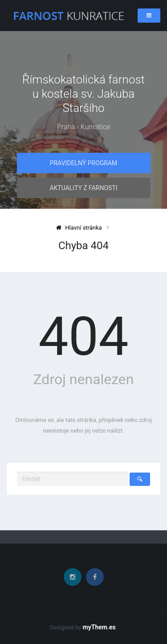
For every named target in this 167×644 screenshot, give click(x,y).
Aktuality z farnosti (83, 188)
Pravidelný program (84, 163)
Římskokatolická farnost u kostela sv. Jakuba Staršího (83, 94)
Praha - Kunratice (84, 127)
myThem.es (99, 627)
